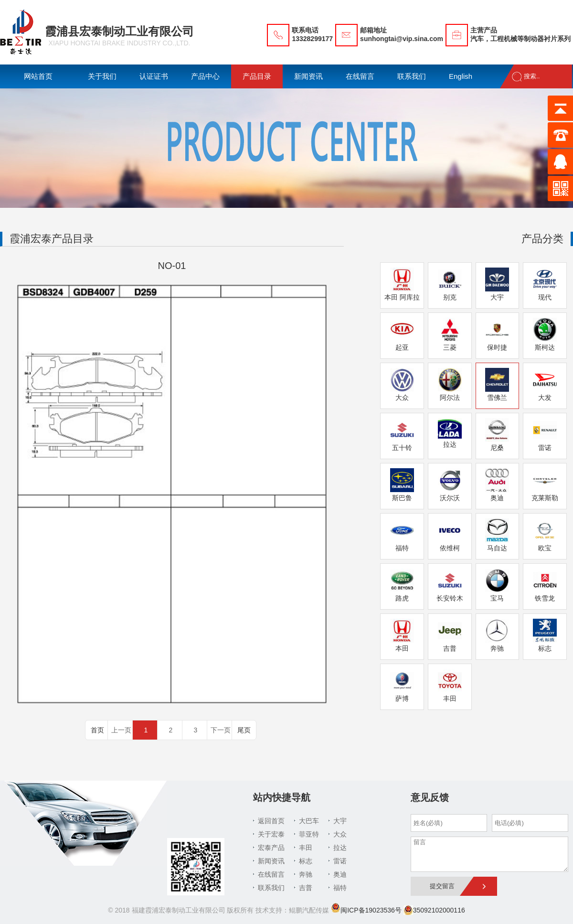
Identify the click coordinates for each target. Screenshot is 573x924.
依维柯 (450, 535)
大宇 (497, 284)
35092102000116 (434, 910)
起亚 (402, 334)
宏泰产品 (271, 848)
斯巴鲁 (402, 485)
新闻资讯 (308, 76)
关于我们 (102, 76)
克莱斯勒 (545, 485)
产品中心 (205, 76)
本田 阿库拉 (402, 284)
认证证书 (154, 76)
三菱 (450, 334)
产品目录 (257, 76)
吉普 (450, 635)
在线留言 (360, 76)
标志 (545, 635)
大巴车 (309, 821)
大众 (402, 385)
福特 (402, 535)
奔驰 (497, 635)
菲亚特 (309, 834)
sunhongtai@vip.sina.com (402, 39)
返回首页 (271, 821)
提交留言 (442, 886)
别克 (450, 284)
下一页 (221, 730)
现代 (545, 284)
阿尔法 (450, 385)
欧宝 (545, 535)
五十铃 (402, 435)
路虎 (402, 585)
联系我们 (412, 76)
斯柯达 (545, 334)
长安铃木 (450, 585)
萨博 (402, 686)
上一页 (121, 730)
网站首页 (38, 76)
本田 (402, 635)
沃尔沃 (450, 485)
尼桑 (497, 435)
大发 (545, 385)
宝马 (497, 585)
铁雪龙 (545, 585)
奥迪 (497, 485)
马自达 (497, 535)
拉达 (450, 433)
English (461, 76)
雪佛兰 (497, 385)
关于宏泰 (271, 834)
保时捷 (497, 334)
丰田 (450, 686)
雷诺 (545, 435)
